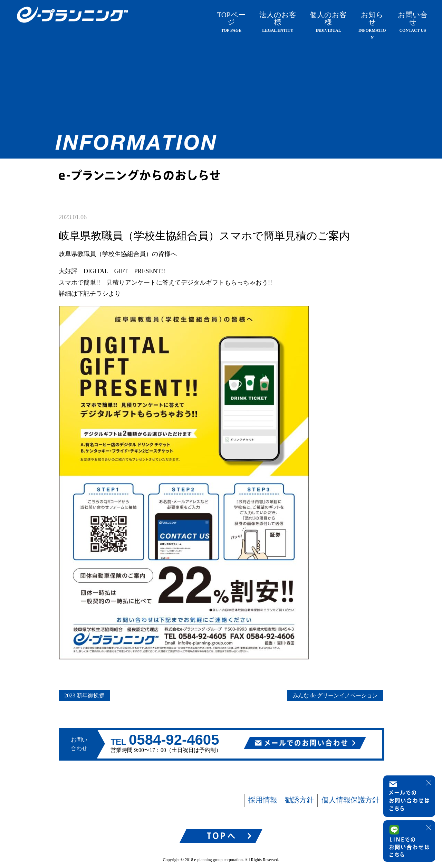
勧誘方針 (299, 800)
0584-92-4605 (174, 740)
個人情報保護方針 (350, 800)
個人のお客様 (328, 22)
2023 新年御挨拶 (84, 695)
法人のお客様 (278, 22)
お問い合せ (413, 22)
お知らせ (372, 25)
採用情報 (263, 800)
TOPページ (231, 22)
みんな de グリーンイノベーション (335, 695)
